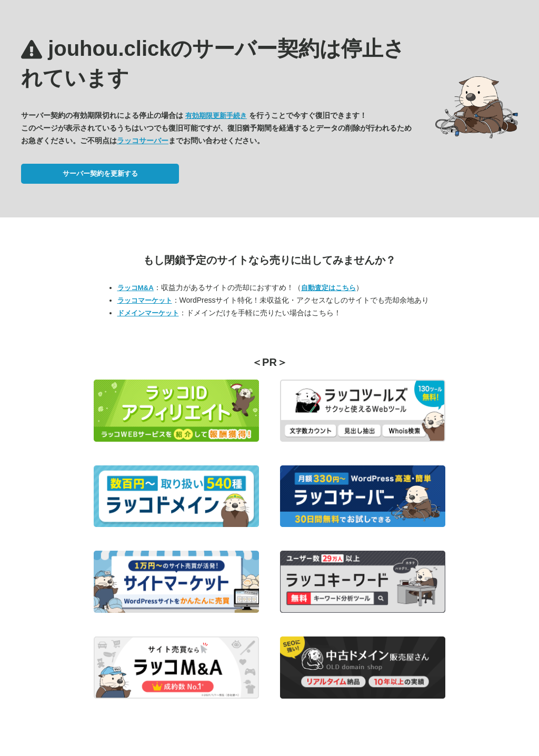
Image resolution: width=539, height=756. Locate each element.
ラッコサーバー (143, 141)
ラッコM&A (136, 288)
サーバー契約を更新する (100, 173)
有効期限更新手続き (216, 116)
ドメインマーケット (148, 313)
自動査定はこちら (328, 288)
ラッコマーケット (145, 300)
